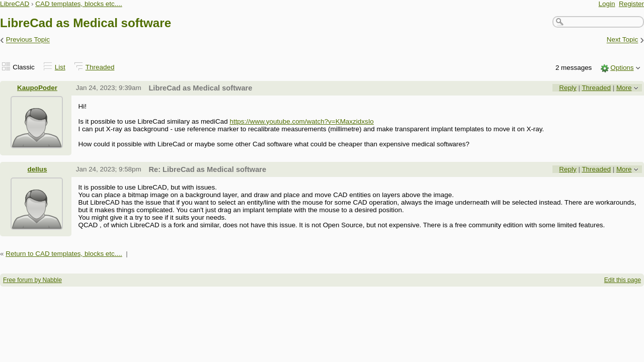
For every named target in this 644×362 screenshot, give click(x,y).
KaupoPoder (37, 88)
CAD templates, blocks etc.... (79, 4)
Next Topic (623, 40)
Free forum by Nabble (32, 280)
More (624, 88)
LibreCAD (15, 4)
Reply (568, 88)
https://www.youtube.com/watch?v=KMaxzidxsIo (301, 121)
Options (622, 68)
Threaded (100, 67)
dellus (37, 169)
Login (607, 4)
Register (631, 4)
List (60, 67)
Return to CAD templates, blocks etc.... (64, 254)
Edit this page (623, 280)
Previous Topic (28, 40)
